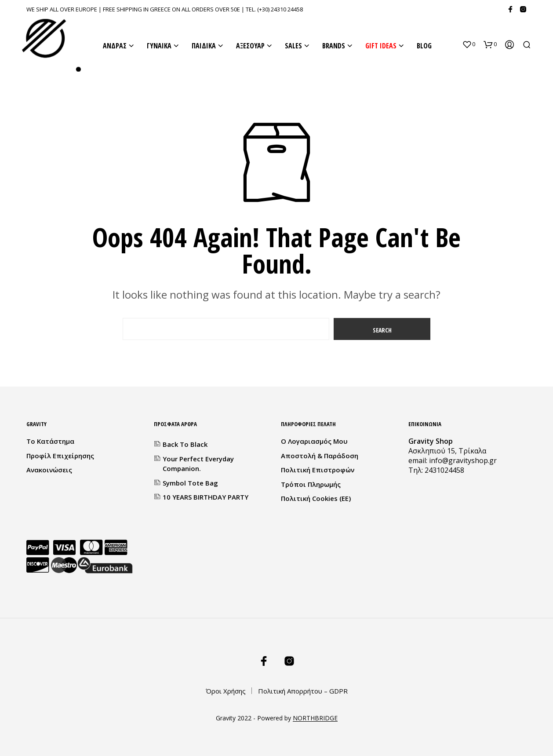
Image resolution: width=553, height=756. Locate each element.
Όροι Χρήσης (226, 691)
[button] (469, 44)
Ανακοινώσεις (49, 470)
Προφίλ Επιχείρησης (60, 456)
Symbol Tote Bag (190, 483)
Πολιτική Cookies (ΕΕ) (316, 498)
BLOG (424, 46)
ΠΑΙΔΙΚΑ (204, 46)
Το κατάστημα (50, 441)
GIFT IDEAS (381, 46)
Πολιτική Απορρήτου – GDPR (303, 691)
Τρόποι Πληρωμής (311, 484)
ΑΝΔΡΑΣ (115, 46)
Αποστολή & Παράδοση (320, 456)
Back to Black (185, 444)
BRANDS (334, 46)
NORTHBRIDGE (315, 718)
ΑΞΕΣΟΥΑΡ (250, 46)
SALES (293, 46)
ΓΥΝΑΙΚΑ (159, 46)
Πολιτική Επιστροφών (318, 470)
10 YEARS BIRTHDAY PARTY (206, 497)
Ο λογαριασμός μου (314, 441)
